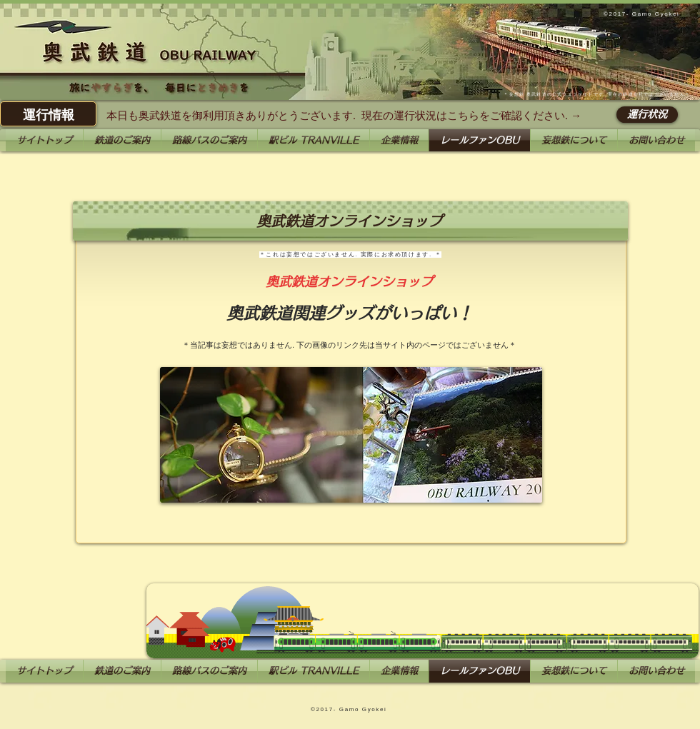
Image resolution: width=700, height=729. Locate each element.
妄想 (514, 94)
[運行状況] (647, 115)
